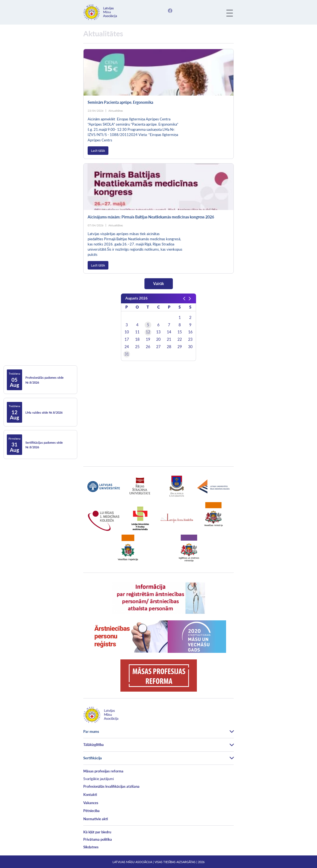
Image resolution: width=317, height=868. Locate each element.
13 (158, 332)
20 (158, 339)
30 (190, 347)
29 (180, 347)
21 (169, 339)
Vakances (91, 803)
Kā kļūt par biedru (97, 832)
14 (169, 332)
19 (148, 339)
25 (137, 347)
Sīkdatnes (91, 847)
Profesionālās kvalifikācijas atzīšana (111, 786)
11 (137, 332)
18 (137, 339)
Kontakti (90, 795)
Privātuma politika (98, 839)
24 (127, 347)
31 (127, 354)
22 (180, 339)
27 (158, 347)
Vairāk (158, 284)
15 (180, 332)
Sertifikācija (93, 758)
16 (190, 332)
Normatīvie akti (96, 819)
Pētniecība (91, 811)
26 (148, 347)
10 (127, 332)
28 (169, 347)
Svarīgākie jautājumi (99, 779)
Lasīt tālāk (98, 151)
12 (148, 332)
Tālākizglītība (94, 745)
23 (190, 339)
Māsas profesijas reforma (103, 771)
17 (127, 339)
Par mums (91, 731)
